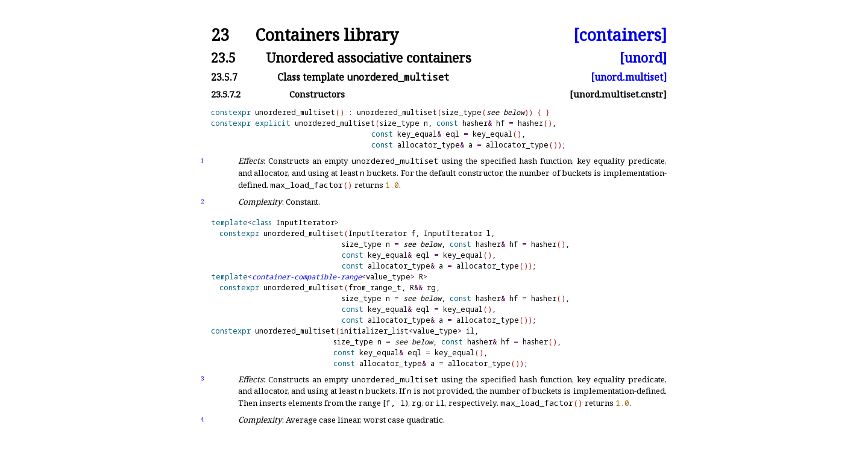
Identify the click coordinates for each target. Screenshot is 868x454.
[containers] (620, 35)
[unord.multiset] (629, 77)
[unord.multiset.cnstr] (618, 94)
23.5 (223, 58)
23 (220, 35)
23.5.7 (224, 77)
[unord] (643, 58)
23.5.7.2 (226, 94)
